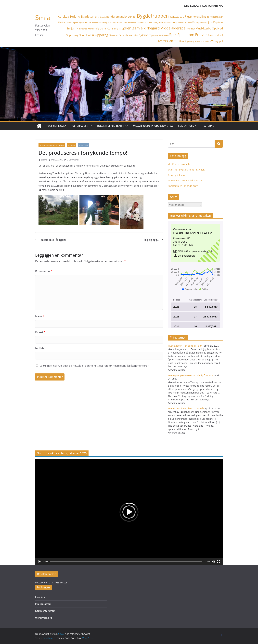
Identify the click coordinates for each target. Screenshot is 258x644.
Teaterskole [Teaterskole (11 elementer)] (166, 41)
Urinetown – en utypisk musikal (185, 180)
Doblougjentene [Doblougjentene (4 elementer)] (177, 17)
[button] (90, 126)
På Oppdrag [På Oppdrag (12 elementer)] (99, 35)
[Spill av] (39, 562)
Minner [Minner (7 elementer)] (191, 28)
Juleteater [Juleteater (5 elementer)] (183, 23)
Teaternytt (180, 338)
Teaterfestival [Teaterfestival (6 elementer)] (215, 35)
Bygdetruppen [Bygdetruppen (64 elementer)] (153, 16)
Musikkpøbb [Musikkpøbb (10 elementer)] (203, 28)
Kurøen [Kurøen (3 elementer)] (117, 29)
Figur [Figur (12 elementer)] (188, 16)
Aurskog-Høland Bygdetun (52, 145)
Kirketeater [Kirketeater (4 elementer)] (82, 29)
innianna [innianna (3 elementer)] (153, 23)
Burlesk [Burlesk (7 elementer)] (132, 17)
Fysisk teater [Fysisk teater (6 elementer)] (65, 22)
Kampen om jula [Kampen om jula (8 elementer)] (202, 22)
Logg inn (40, 597)
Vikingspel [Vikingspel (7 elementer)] (217, 41)
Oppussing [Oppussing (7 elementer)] (72, 35)
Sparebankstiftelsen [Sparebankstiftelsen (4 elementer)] (159, 35)
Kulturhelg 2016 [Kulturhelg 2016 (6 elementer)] (97, 28)
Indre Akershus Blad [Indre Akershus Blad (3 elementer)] (140, 23)
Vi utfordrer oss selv (179, 164)
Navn (40, 316)
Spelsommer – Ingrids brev (183, 186)
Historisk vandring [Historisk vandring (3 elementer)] (99, 23)
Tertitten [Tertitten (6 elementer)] (179, 41)
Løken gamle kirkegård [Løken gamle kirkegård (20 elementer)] (140, 28)
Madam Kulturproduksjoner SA (153, 126)
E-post (40, 332)
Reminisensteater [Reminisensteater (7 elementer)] (129, 35)
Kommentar (44, 271)
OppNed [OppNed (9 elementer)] (217, 28)
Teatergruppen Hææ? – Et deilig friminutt (191, 375)
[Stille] (213, 562)
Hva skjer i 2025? (56, 126)
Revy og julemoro (177, 175)
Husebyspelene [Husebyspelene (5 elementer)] (116, 23)
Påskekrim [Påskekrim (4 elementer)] (113, 35)
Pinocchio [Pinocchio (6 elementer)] (84, 35)
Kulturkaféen (80, 126)
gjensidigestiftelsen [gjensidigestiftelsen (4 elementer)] (82, 23)
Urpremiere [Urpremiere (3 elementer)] (206, 41)
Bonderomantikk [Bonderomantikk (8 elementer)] (117, 17)
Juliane (44, 160)
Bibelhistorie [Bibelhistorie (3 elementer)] (100, 17)
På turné (208, 126)
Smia (43, 18)
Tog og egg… (153, 240)
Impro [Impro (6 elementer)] (127, 22)
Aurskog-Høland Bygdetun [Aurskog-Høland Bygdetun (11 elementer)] (76, 16)
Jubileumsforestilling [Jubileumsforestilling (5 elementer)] (167, 23)
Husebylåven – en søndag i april (186, 346)
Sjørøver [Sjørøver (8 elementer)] (144, 35)
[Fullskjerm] (219, 562)
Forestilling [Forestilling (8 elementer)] (200, 17)
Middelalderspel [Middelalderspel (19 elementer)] (173, 28)
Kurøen (71, 145)
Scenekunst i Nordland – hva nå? (186, 408)
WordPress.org (44, 618)
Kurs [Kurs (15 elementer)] (110, 28)
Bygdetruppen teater (111, 126)
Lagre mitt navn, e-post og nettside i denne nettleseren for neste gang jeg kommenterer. (94, 366)
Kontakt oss (186, 126)
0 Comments (71, 160)
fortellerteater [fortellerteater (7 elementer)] (215, 17)
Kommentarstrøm (45, 611)
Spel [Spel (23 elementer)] (173, 35)
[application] (129, 512)
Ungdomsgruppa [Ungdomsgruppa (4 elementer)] (192, 41)
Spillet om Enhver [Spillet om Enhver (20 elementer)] (192, 35)
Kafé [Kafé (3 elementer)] (190, 23)
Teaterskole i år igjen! (50, 240)
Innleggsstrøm (43, 604)
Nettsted (41, 348)
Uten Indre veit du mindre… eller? (187, 170)
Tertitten (83, 145)
